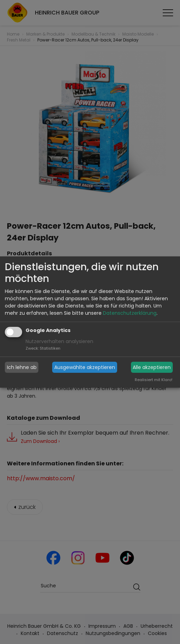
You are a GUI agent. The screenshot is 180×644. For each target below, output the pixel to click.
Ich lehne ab (22, 367)
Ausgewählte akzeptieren (85, 367)
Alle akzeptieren (152, 367)
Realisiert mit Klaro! (154, 380)
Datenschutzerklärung (130, 313)
